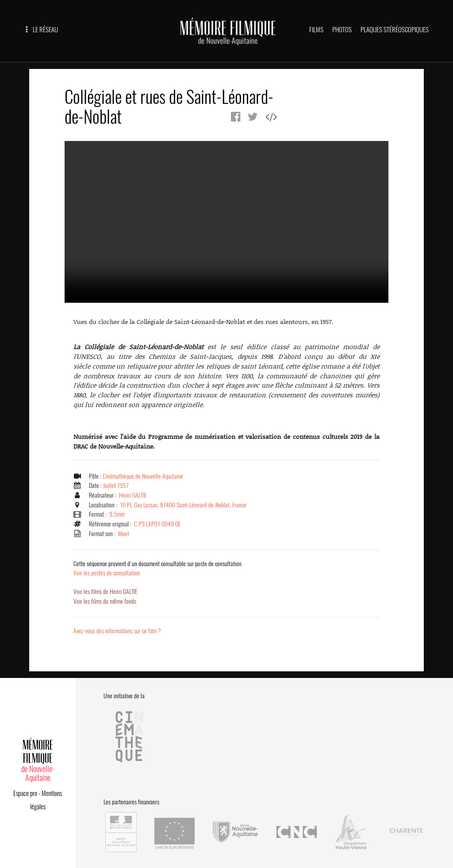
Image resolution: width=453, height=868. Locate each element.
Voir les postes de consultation (159, 568)
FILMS (316, 30)
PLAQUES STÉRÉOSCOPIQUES (395, 30)
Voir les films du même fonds (106, 602)
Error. (226, 222)
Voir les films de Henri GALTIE (106, 592)
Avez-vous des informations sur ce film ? (118, 631)
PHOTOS (342, 30)
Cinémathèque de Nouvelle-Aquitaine (144, 476)
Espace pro (25, 791)
